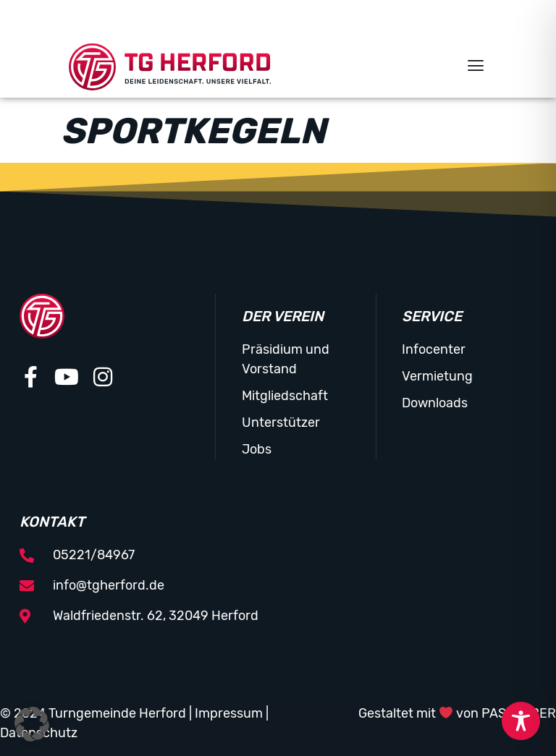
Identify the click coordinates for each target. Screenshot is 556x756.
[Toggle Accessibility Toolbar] (521, 721)
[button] (475, 67)
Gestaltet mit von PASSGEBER (458, 713)
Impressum (229, 713)
